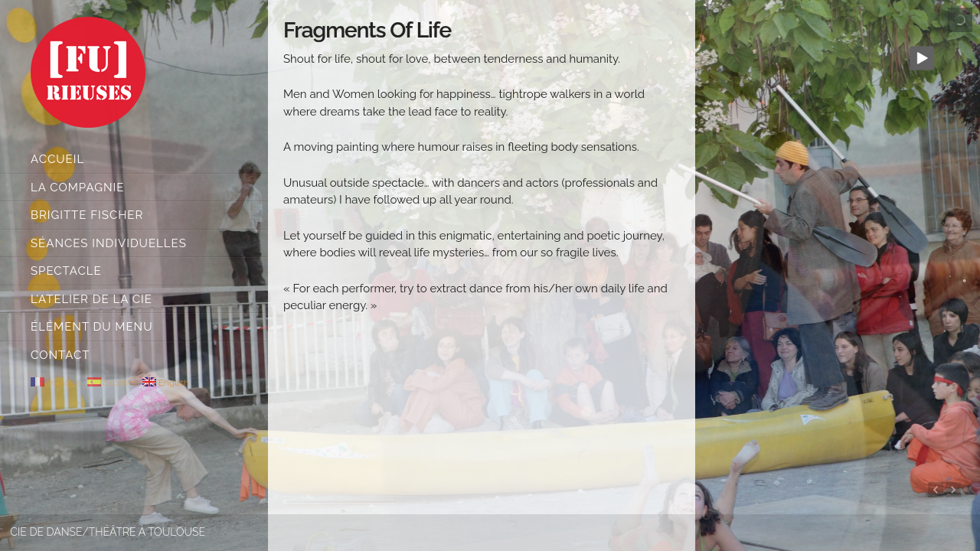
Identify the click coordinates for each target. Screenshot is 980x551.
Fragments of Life (367, 30)
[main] (482, 260)
